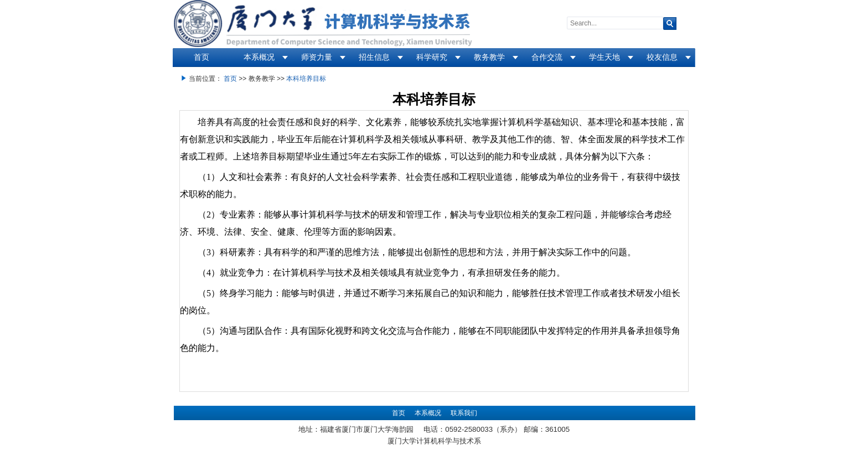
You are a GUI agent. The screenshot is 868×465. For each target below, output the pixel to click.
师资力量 (317, 57)
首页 (201, 57)
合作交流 (547, 57)
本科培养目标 (306, 79)
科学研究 (432, 57)
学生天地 (604, 57)
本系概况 (259, 57)
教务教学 (489, 57)
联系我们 (464, 413)
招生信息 (374, 57)
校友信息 (662, 57)
